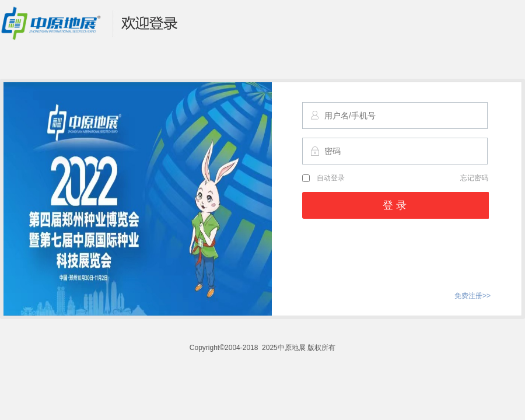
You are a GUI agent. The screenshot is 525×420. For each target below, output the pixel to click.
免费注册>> (473, 296)
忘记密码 (474, 178)
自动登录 (323, 178)
